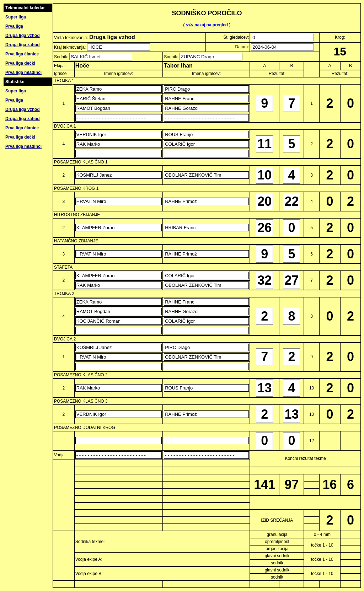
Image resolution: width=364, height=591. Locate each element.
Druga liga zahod (23, 45)
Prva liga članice (22, 54)
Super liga (16, 17)
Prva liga (14, 26)
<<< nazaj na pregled (207, 25)
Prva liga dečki (20, 63)
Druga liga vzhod (23, 36)
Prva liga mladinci (23, 72)
